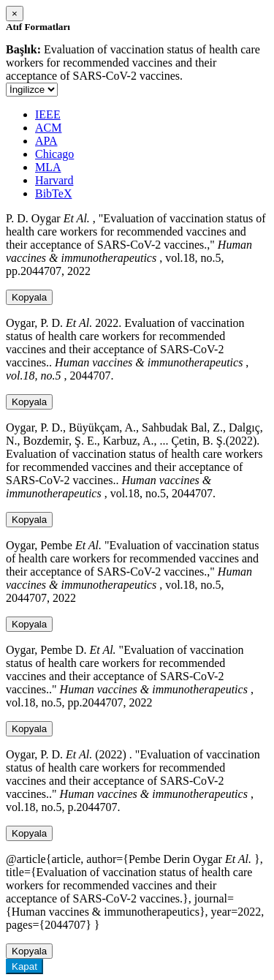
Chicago (54, 154)
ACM (48, 128)
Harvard (54, 180)
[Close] (15, 14)
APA (46, 141)
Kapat (24, 966)
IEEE (48, 114)
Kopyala (29, 297)
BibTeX (53, 193)
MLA (48, 167)
